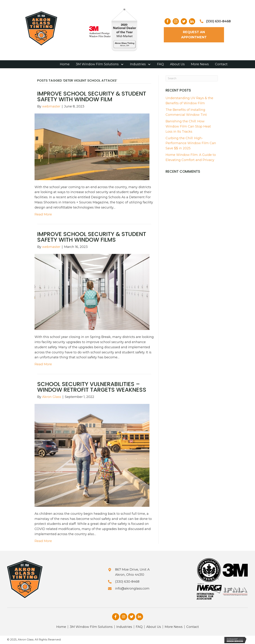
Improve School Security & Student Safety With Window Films (92, 237)
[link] (65, 64)
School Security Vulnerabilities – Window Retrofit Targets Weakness (92, 387)
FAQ (139, 627)
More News (174, 627)
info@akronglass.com (132, 589)
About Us (154, 627)
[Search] (192, 78)
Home (61, 627)
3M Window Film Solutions (91, 627)
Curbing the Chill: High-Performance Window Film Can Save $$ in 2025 (191, 143)
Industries (124, 627)
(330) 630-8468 (218, 21)
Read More (43, 214)
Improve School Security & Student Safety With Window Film (92, 96)
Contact (193, 627)
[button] (168, 21)
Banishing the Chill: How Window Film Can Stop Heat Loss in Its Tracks (188, 126)
